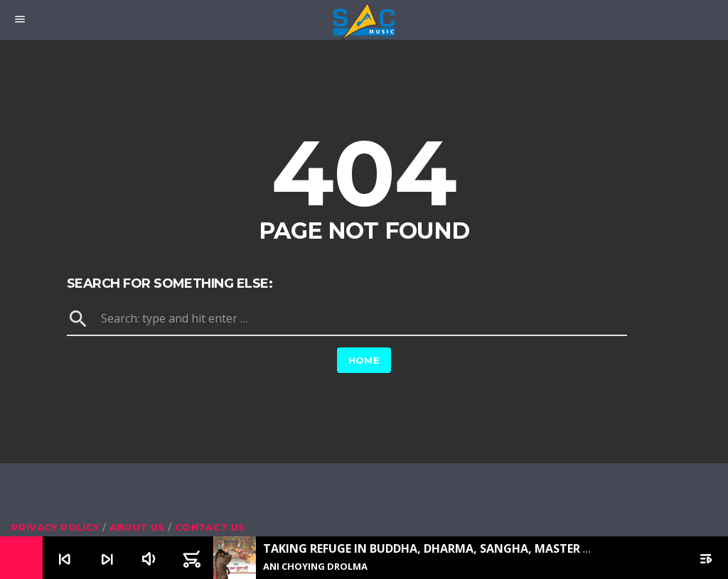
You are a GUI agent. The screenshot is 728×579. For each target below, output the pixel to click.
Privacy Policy (55, 527)
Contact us (210, 527)
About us (137, 527)
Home (364, 360)
